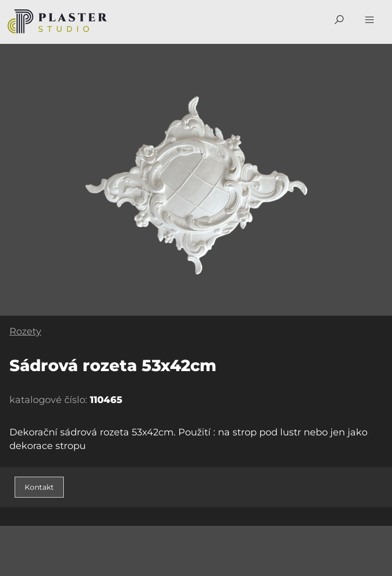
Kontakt (39, 487)
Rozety (25, 331)
